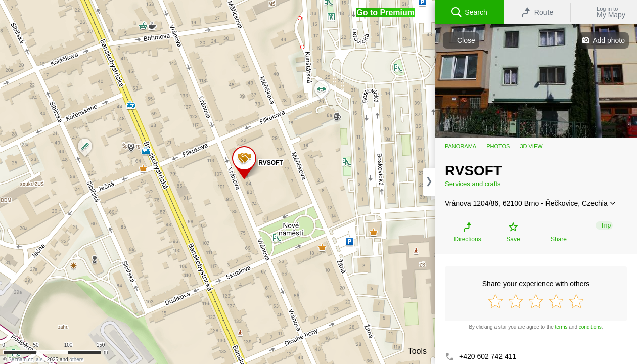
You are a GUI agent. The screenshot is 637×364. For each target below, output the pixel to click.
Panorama (461, 146)
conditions (590, 327)
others (76, 360)
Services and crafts (473, 184)
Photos (498, 146)
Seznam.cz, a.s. (26, 360)
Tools (417, 351)
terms (561, 327)
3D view (531, 146)
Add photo (609, 40)
